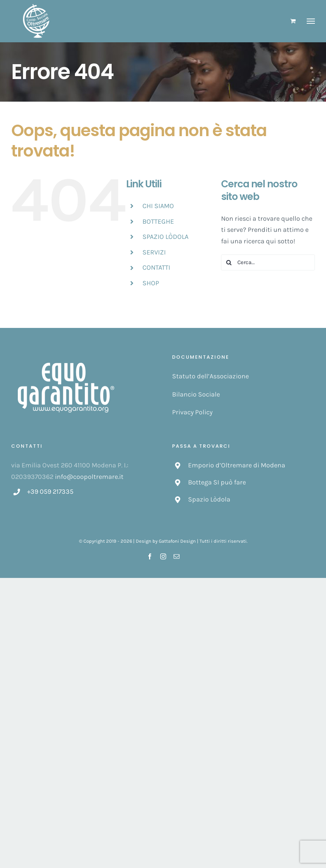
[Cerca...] (268, 262)
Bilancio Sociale (196, 394)
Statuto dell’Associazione (210, 376)
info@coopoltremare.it (89, 477)
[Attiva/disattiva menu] (311, 21)
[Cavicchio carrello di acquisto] (293, 21)
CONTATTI (156, 267)
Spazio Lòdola (209, 499)
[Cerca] (229, 262)
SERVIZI (154, 252)
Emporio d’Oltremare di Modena (237, 465)
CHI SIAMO (158, 206)
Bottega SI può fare (217, 482)
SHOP (151, 283)
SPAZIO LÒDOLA (165, 237)
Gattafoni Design (177, 541)
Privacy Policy (192, 412)
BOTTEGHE (158, 221)
